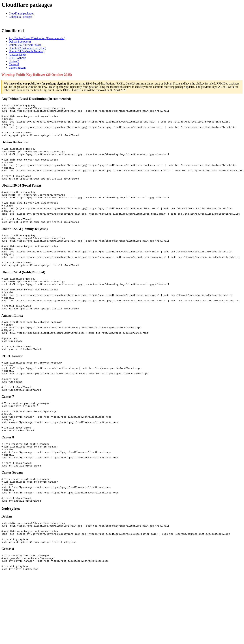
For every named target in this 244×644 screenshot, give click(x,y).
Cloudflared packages (21, 13)
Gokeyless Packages (20, 17)
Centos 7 (14, 61)
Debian (7, 577)
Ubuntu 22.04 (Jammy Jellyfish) (27, 48)
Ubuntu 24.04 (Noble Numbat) (26, 51)
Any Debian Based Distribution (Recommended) (37, 38)
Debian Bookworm (20, 42)
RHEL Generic (17, 58)
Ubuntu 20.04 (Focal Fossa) (25, 45)
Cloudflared (13, 31)
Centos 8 (14, 64)
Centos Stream (17, 68)
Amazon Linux (17, 55)
